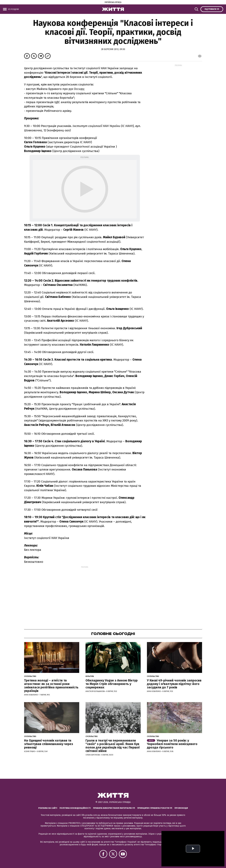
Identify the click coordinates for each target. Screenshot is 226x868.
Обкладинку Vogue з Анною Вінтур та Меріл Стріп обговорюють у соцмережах (112, 684)
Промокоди (181, 808)
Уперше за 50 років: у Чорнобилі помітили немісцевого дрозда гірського (172, 744)
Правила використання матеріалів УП (114, 808)
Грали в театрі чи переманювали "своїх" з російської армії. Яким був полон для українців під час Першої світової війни (113, 746)
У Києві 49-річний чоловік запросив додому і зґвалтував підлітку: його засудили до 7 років (174, 684)
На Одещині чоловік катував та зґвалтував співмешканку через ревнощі (49, 744)
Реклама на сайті (48, 808)
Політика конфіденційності (75, 808)
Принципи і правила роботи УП (155, 808)
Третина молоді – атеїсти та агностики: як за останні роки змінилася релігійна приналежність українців (51, 686)
